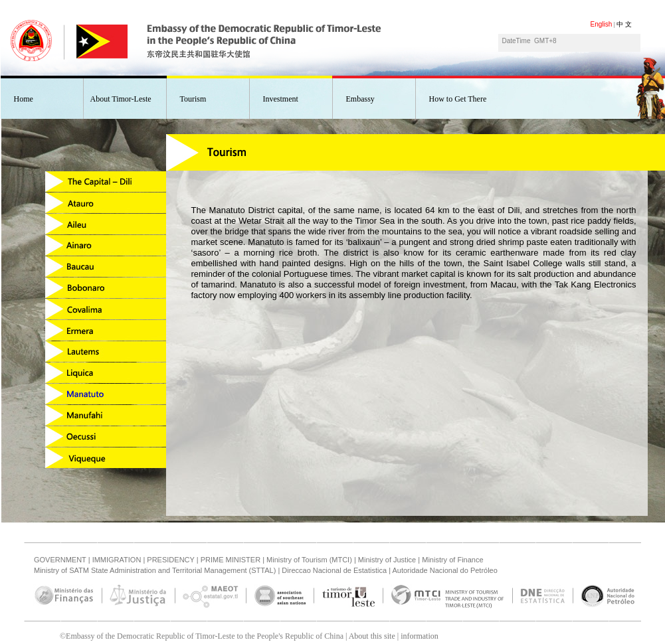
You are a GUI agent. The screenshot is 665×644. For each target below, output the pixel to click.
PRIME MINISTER (231, 560)
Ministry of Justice (387, 560)
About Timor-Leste (121, 99)
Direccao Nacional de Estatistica (334, 570)
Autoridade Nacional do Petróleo (444, 570)
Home (24, 99)
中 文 (624, 24)
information (420, 636)
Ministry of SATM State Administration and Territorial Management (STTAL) (155, 570)
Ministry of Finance (452, 560)
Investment (281, 99)
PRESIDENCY (170, 560)
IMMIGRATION (117, 560)
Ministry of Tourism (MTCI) (309, 560)
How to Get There (458, 99)
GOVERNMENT (60, 560)
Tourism (193, 99)
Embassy (360, 99)
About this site (372, 636)
